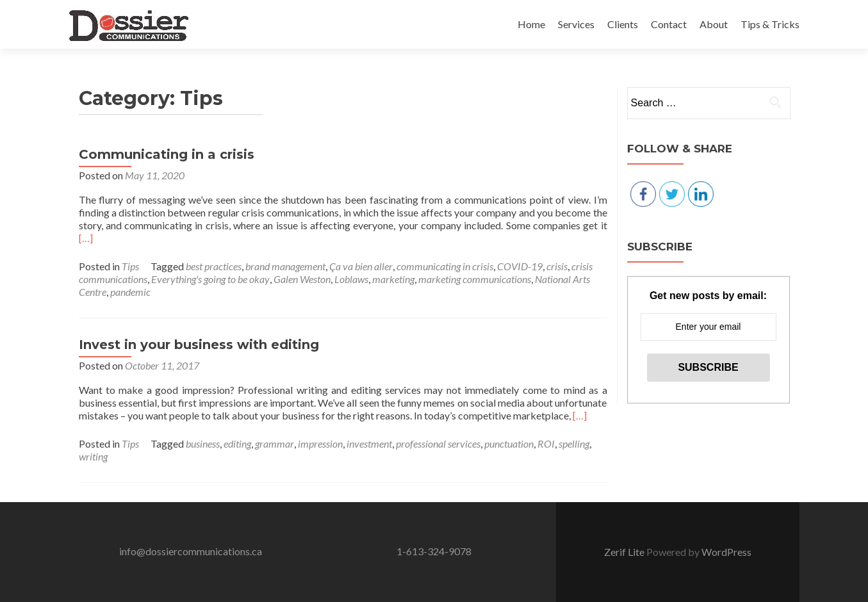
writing (93, 456)
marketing (393, 279)
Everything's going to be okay (210, 279)
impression (320, 443)
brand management (285, 266)
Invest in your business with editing (199, 345)
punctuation (509, 443)
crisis (557, 266)
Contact (669, 24)
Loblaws (351, 279)
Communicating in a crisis (167, 154)
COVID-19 (520, 266)
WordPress (726, 552)
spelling (574, 443)
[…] (86, 238)
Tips (130, 266)
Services (576, 24)
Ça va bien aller (361, 266)
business (203, 443)
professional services (438, 443)
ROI (546, 443)
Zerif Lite (625, 552)
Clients (623, 24)
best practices (214, 266)
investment (369, 443)
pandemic (130, 292)
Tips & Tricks (770, 24)
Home (531, 24)
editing (237, 443)
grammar (274, 443)
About (714, 24)
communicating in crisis (445, 266)
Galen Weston (302, 279)
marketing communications (475, 279)
